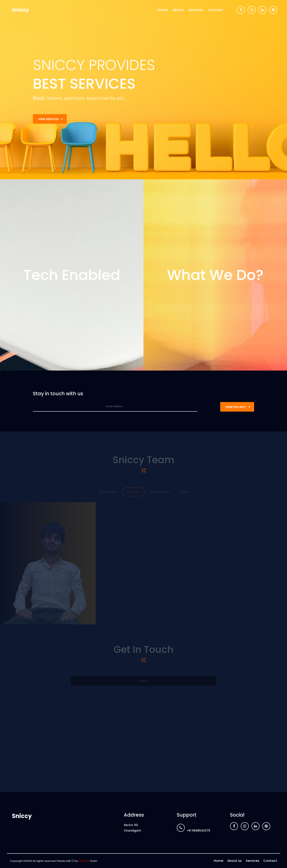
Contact (216, 10)
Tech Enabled (72, 275)
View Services (48, 119)
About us (234, 861)
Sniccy (20, 10)
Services (196, 10)
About (178, 10)
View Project (236, 407)
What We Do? (215, 275)
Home (162, 10)
